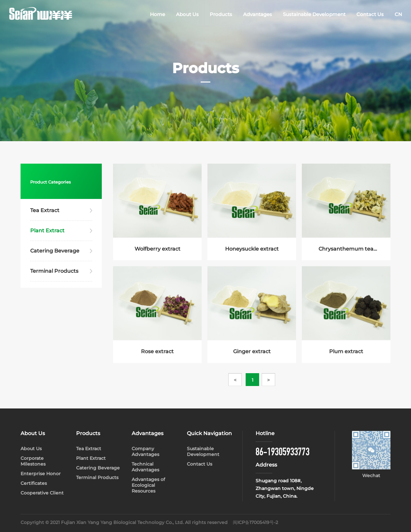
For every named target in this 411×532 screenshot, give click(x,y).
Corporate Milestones (33, 461)
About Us (187, 14)
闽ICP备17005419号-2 (255, 522)
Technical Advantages (145, 467)
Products (221, 14)
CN (398, 14)
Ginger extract (252, 358)
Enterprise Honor (41, 474)
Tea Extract (45, 210)
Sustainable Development (314, 14)
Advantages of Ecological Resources (148, 485)
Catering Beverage (55, 251)
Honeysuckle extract (252, 250)
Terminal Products (54, 271)
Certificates (34, 483)
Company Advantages (145, 451)
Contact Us (370, 14)
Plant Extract (47, 231)
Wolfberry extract (157, 250)
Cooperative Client (42, 493)
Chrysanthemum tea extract (346, 250)
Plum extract (346, 358)
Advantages (258, 14)
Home (157, 14)
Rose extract (157, 358)
